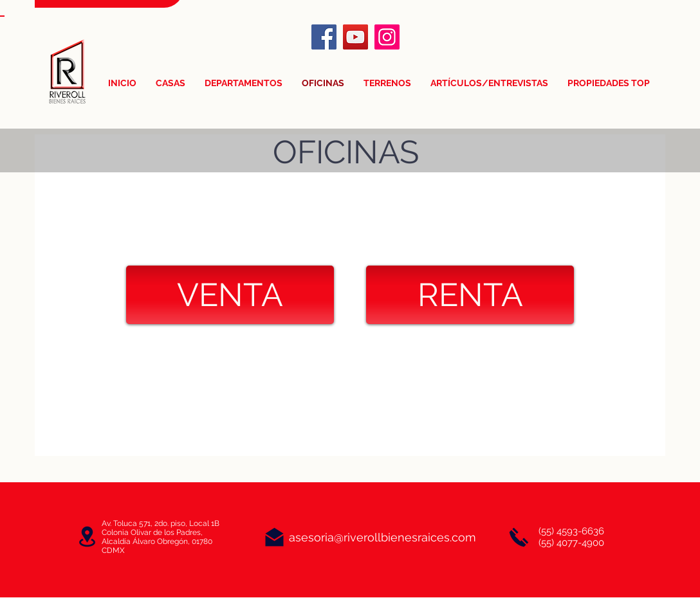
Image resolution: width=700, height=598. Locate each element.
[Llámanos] (519, 537)
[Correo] (274, 537)
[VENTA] (230, 295)
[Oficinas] (87, 537)
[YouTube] (355, 37)
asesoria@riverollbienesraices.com (382, 537)
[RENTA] (470, 295)
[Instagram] (387, 37)
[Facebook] (324, 37)
